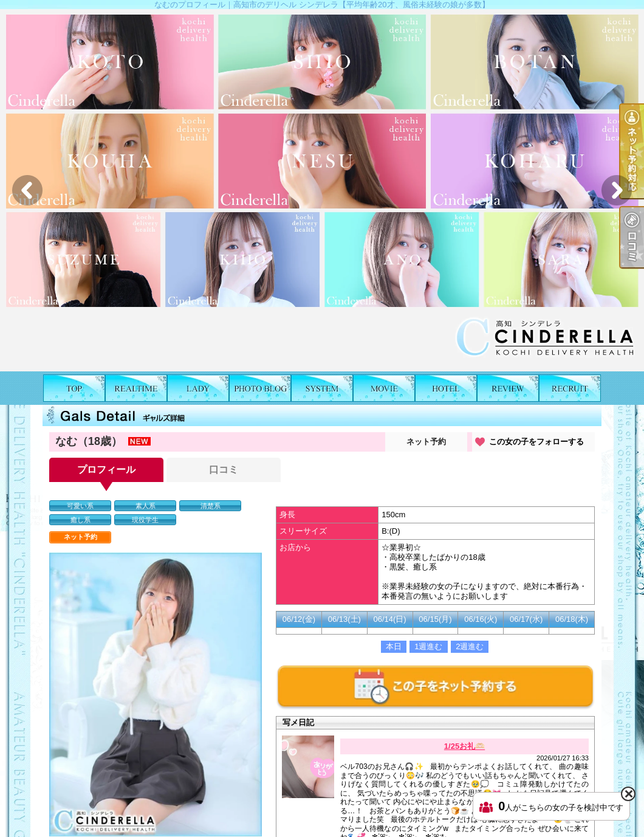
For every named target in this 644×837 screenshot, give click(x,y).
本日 (394, 646)
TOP (74, 388)
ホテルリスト (446, 388)
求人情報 (570, 388)
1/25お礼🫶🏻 (464, 746)
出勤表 (136, 388)
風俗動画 (384, 388)
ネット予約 (426, 442)
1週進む (428, 646)
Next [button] (617, 190)
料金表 (322, 388)
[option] (322, 190)
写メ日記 (260, 388)
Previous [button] (27, 190)
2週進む (470, 646)
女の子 (198, 388)
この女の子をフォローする (536, 442)
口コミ (508, 388)
